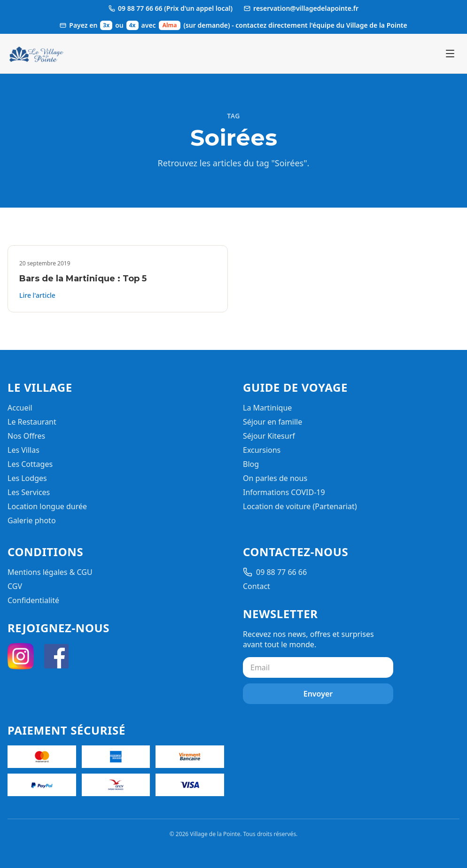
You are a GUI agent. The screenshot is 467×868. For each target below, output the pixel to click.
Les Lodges (27, 478)
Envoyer (318, 694)
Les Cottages (30, 464)
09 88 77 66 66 (275, 572)
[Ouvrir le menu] (450, 54)
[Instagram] (21, 656)
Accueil (20, 408)
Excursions (262, 450)
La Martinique (267, 408)
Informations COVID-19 (284, 492)
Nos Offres (26, 436)
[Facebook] (56, 656)
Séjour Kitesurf (269, 436)
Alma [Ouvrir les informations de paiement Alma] (170, 25)
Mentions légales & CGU (50, 572)
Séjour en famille (272, 422)
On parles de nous (275, 478)
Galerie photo (32, 520)
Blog (251, 464)
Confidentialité (33, 600)
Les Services (29, 492)
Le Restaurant (32, 422)
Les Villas (23, 450)
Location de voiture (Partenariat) (300, 506)
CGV (15, 586)
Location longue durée (47, 506)
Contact (257, 586)
